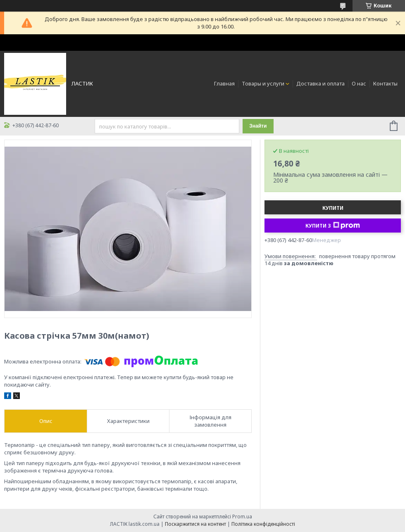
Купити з (333, 226)
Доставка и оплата (320, 83)
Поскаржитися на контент (195, 524)
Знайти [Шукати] (258, 126)
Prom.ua (242, 517)
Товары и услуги (263, 83)
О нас (359, 83)
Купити (333, 208)
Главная (224, 83)
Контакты (385, 83)
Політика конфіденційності (263, 524)
